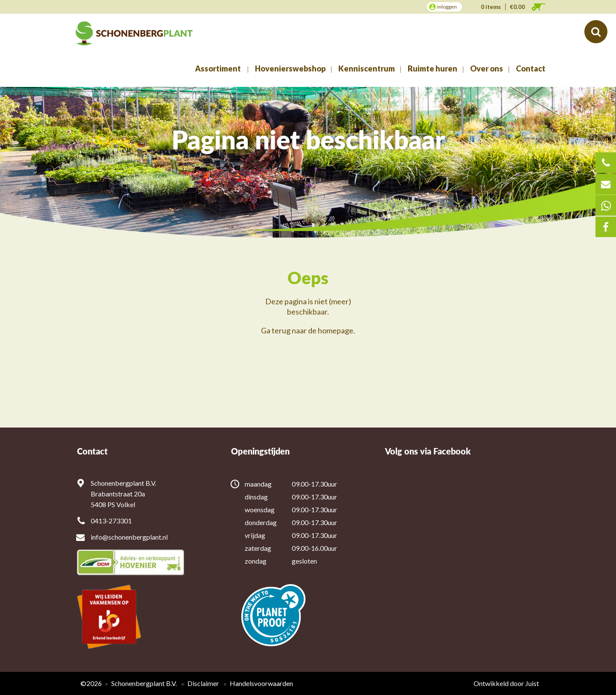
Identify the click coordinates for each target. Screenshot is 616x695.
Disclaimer (203, 683)
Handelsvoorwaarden (261, 683)
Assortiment (218, 68)
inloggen (447, 7)
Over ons (487, 68)
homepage (336, 330)
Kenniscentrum (367, 68)
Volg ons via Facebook (428, 451)
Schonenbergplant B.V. (144, 683)
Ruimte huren (432, 68)
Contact (531, 68)
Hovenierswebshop (290, 68)
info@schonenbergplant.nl (129, 537)
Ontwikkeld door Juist (506, 683)
